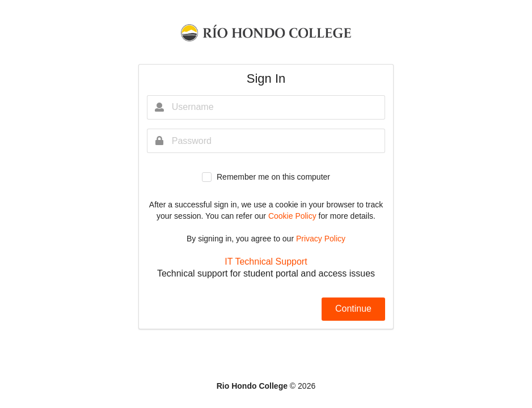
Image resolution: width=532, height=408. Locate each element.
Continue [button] (353, 309)
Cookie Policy (294, 216)
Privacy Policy (321, 239)
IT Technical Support (266, 262)
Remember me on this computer (273, 177)
